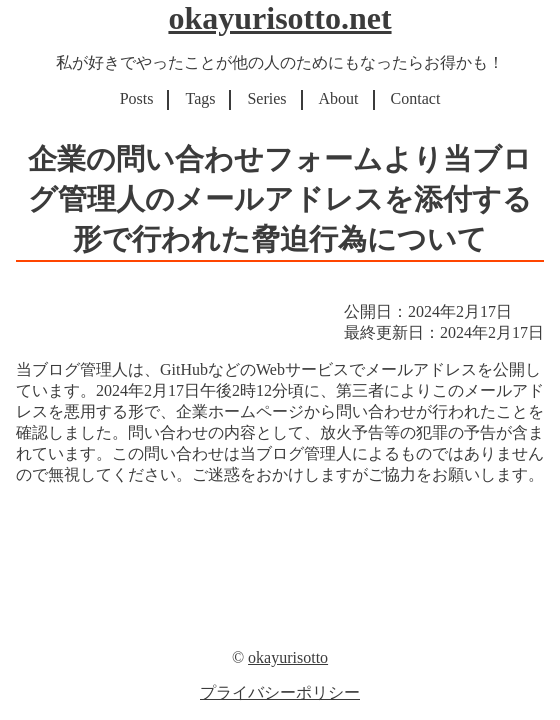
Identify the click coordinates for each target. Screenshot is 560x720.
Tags (200, 98)
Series (266, 98)
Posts (137, 98)
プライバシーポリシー (280, 692)
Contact (416, 98)
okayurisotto (288, 657)
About (339, 98)
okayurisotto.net (279, 18)
